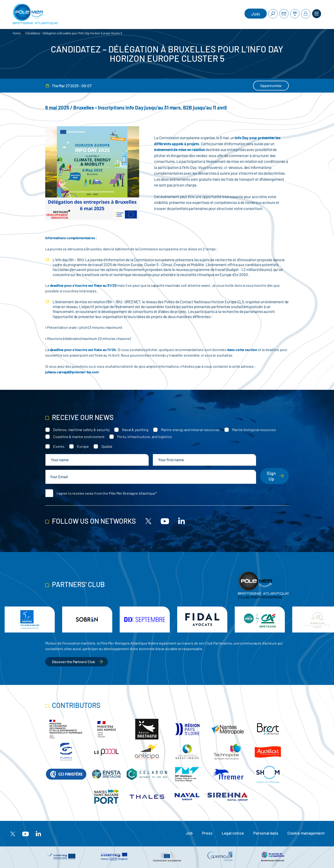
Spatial (107, 446)
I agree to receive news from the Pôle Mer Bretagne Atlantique (106, 493)
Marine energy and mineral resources (190, 430)
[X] (148, 521)
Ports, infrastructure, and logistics (144, 437)
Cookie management (306, 833)
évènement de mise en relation (179, 149)
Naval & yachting (135, 430)
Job (189, 833)
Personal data (266, 833)
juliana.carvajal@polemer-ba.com (72, 372)
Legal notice (233, 833)
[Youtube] (165, 521)
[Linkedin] (181, 521)
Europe (83, 446)
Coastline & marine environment (79, 437)
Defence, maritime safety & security (81, 430)
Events (59, 446)
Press (207, 833)
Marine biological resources (254, 430)
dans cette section (242, 350)
